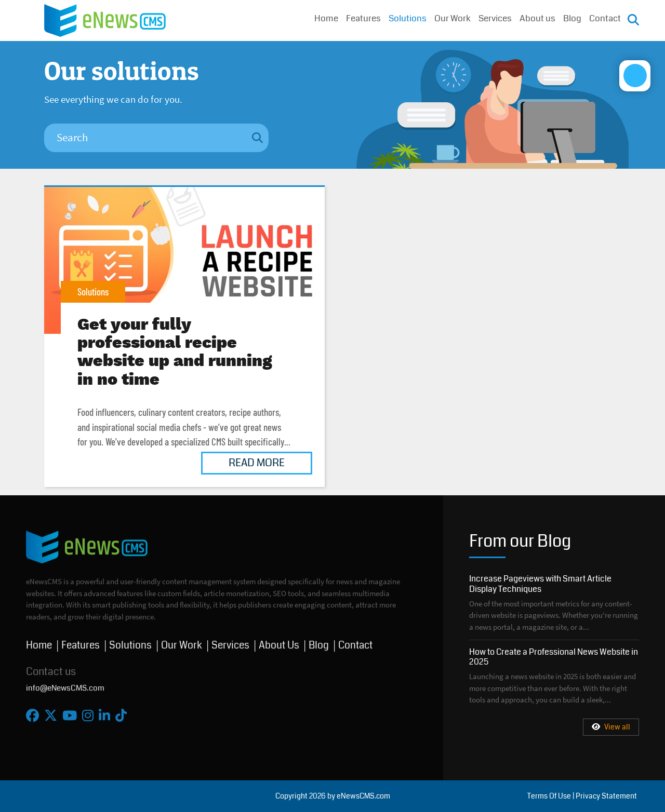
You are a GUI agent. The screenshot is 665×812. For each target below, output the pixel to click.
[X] (51, 711)
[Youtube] (70, 711)
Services (495, 19)
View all (611, 727)
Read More (257, 463)
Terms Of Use (549, 796)
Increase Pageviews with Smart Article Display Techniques (540, 584)
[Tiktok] (121, 711)
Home (326, 19)
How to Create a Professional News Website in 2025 (554, 657)
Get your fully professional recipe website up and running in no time (184, 260)
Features (363, 19)
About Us (279, 640)
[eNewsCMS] (105, 19)
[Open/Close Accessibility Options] (639, 104)
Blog (572, 19)
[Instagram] (88, 711)
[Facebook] (32, 711)
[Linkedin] (104, 711)
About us (537, 19)
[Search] (145, 138)
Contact (605, 19)
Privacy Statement (606, 796)
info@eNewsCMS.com (65, 683)
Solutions (408, 19)
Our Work (453, 19)
